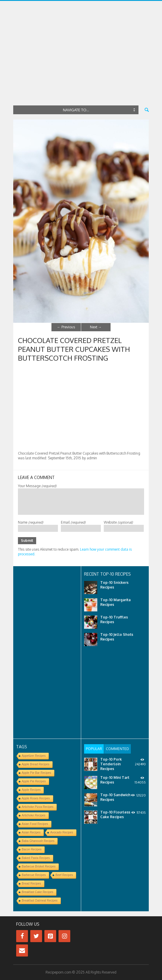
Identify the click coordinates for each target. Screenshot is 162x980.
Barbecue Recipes (34, 875)
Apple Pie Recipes (34, 781)
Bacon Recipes (32, 849)
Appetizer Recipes (34, 756)
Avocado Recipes (62, 832)
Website (118, 522)
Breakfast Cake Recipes (37, 892)
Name (31, 522)
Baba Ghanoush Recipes (38, 841)
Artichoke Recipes (34, 815)
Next (96, 327)
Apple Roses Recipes (36, 798)
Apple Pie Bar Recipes (36, 773)
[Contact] (22, 950)
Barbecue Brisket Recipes (39, 866)
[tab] (94, 749)
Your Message (37, 486)
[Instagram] (64, 936)
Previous (66, 327)
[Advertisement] (81, 60)
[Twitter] (36, 936)
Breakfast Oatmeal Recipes (40, 901)
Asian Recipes (31, 832)
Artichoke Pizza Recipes (38, 807)
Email (73, 522)
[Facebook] (22, 936)
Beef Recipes (64, 875)
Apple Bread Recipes (36, 764)
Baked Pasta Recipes (36, 858)
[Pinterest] (50, 936)
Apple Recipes (31, 790)
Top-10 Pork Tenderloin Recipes (111, 764)
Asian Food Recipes (35, 824)
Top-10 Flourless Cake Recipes (115, 815)
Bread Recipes (31, 884)
